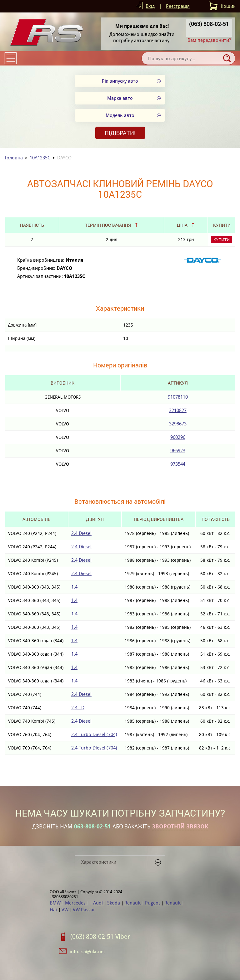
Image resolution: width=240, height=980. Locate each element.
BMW (56, 903)
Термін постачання (108, 225)
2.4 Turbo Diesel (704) (94, 734)
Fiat (54, 910)
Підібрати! (120, 133)
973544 (178, 464)
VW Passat (84, 910)
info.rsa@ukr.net (87, 951)
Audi (99, 903)
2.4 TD (78, 708)
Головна (14, 158)
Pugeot (153, 903)
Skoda (114, 903)
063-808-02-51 (92, 827)
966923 (178, 451)
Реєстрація (178, 6)
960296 (178, 437)
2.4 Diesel (81, 533)
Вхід (150, 6)
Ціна (182, 225)
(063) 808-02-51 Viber (100, 937)
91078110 (178, 397)
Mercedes (76, 903)
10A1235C (40, 158)
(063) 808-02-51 (209, 24)
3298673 (178, 424)
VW (66, 910)
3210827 (178, 410)
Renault (133, 903)
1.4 (74, 587)
